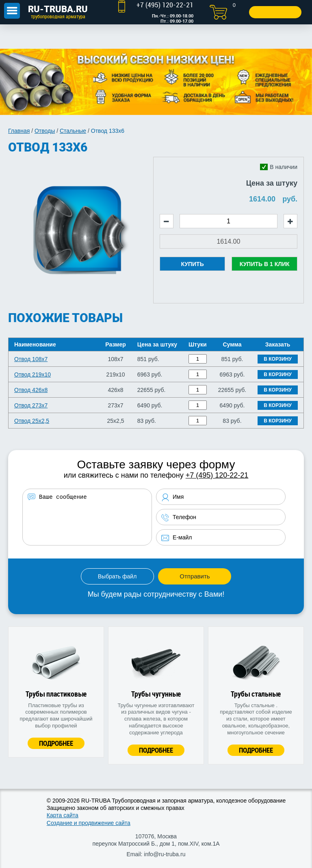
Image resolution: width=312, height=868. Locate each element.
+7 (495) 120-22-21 (217, 475)
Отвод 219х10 (32, 374)
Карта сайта (63, 815)
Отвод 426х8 (31, 390)
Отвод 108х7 (31, 359)
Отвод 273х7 (31, 405)
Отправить (195, 576)
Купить (192, 264)
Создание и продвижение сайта (89, 823)
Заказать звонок (275, 12)
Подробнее (56, 743)
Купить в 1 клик (265, 264)
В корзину (278, 359)
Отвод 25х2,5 (32, 421)
